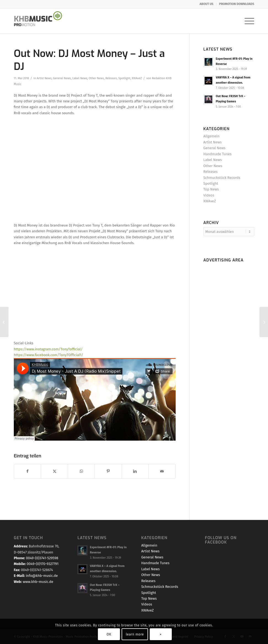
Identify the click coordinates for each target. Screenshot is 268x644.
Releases (111, 78)
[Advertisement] (229, 347)
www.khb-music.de (38, 582)
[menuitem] (207, 4)
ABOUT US (207, 4)
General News (62, 78)
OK (109, 634)
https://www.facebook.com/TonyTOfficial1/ (49, 355)
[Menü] (247, 21)
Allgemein (211, 136)
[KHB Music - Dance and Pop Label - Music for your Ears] (41, 21)
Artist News (44, 78)
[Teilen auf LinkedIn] (135, 471)
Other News (96, 78)
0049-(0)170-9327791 (43, 564)
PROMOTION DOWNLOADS (237, 4)
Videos (209, 195)
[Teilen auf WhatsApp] (81, 471)
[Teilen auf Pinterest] (108, 471)
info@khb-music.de (42, 576)
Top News (211, 189)
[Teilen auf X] (54, 471)
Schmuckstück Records (222, 178)
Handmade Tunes (218, 154)
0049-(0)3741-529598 (42, 558)
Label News (80, 78)
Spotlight (124, 78)
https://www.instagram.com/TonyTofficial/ (48, 349)
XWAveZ (137, 78)
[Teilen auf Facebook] (27, 471)
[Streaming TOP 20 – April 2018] (4, 322)
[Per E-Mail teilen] (162, 471)
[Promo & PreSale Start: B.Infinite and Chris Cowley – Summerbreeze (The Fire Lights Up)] (264, 322)
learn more (135, 634)
